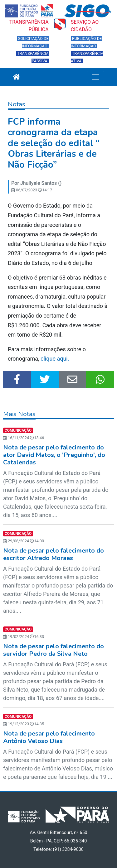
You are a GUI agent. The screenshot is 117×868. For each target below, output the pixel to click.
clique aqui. (56, 359)
